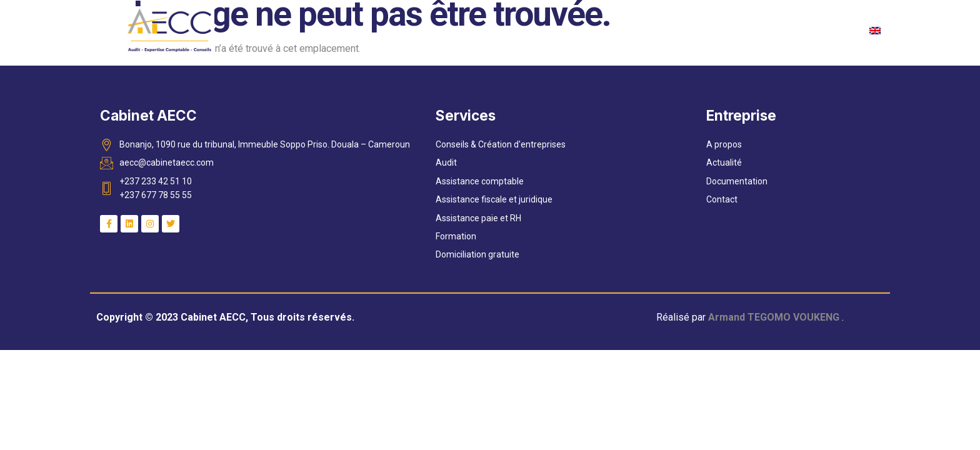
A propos (413, 30)
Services (485, 30)
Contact (824, 30)
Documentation (641, 30)
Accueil (350, 30)
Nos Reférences (742, 30)
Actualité (558, 30)
